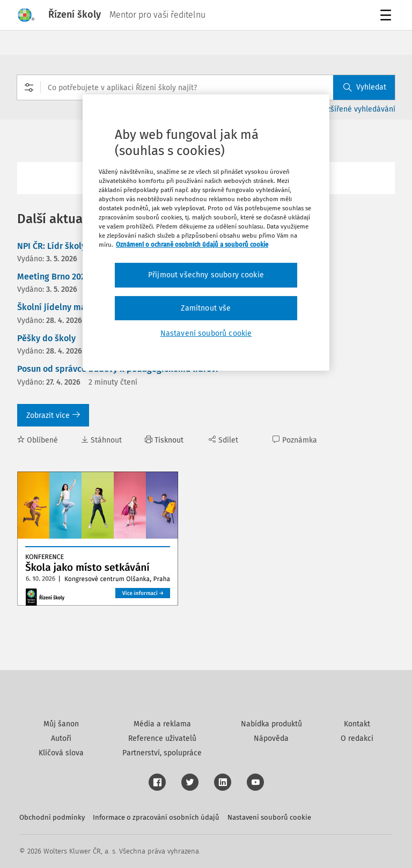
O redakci (357, 738)
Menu (388, 16)
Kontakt (357, 724)
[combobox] (206, 87)
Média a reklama (162, 724)
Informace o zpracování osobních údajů (156, 817)
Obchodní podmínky (52, 817)
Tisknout (164, 440)
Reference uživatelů (162, 738)
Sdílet (223, 440)
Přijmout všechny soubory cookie (206, 275)
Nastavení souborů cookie (269, 817)
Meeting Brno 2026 (54, 277)
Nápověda (271, 738)
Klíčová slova (61, 753)
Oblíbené (38, 440)
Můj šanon (61, 724)
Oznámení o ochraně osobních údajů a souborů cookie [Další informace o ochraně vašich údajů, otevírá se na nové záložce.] (192, 245)
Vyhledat (365, 87)
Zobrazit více (53, 415)
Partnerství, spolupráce (162, 753)
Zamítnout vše (206, 308)
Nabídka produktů (271, 724)
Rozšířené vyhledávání (357, 109)
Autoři (61, 738)
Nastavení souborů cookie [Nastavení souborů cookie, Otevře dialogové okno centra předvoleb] (206, 333)
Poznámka (295, 440)
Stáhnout (101, 440)
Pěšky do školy (46, 338)
